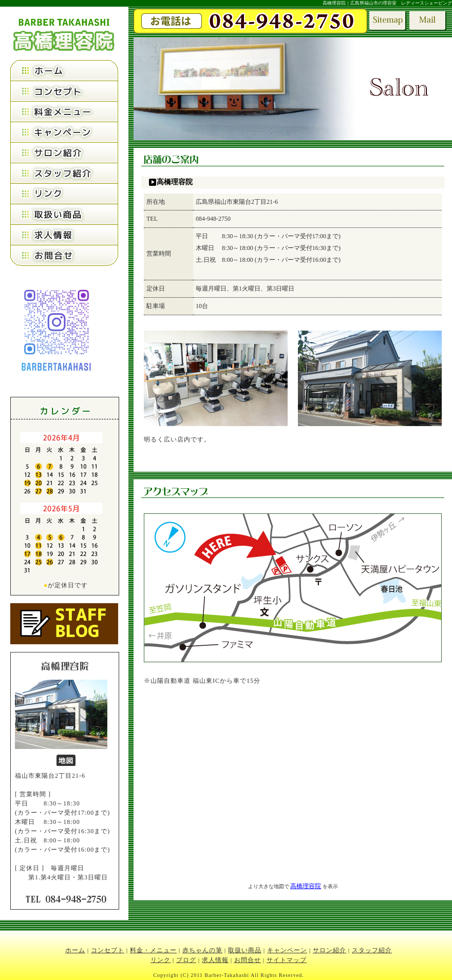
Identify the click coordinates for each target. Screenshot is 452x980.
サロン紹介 (329, 950)
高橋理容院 (306, 886)
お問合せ (248, 960)
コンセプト (108, 950)
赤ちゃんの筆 (202, 950)
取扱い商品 (245, 950)
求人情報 (215, 960)
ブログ (186, 960)
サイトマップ (287, 960)
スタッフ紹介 (372, 950)
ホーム (75, 950)
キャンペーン (287, 950)
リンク (161, 960)
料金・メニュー (153, 950)
